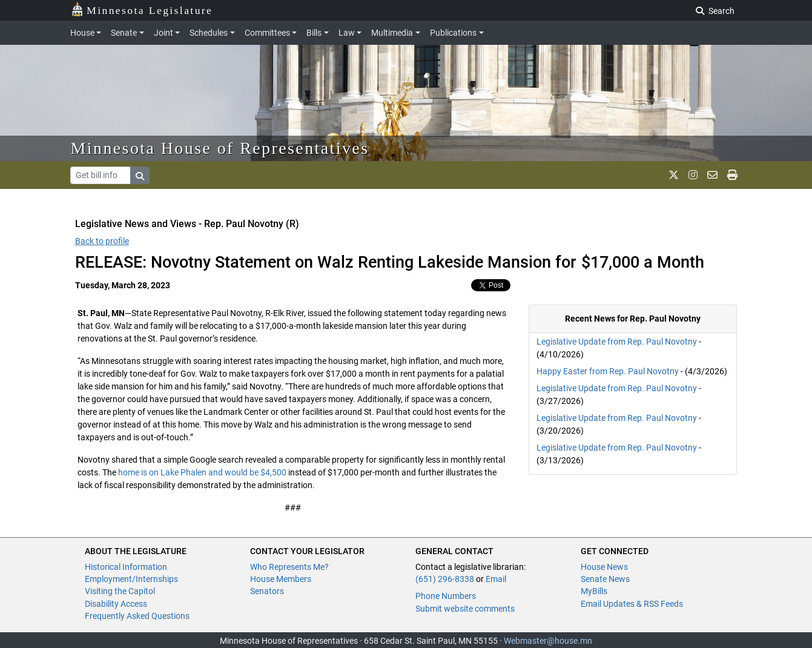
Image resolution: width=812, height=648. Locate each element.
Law (347, 33)
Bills (314, 33)
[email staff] (712, 175)
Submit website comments (465, 609)
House (82, 33)
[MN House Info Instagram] (693, 175)
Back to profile (102, 241)
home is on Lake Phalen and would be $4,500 (202, 472)
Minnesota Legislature (142, 9)
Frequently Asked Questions (137, 616)
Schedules (209, 33)
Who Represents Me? (289, 567)
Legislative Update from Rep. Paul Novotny (617, 342)
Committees (267, 33)
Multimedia (392, 33)
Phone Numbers (446, 596)
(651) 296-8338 (445, 579)
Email (496, 579)
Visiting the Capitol (120, 591)
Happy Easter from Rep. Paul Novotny (608, 371)
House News (604, 567)
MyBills (594, 591)
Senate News (605, 579)
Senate (124, 33)
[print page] (732, 175)
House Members (281, 579)
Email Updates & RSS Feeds (632, 604)
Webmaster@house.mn (548, 641)
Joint (163, 33)
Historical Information (126, 567)
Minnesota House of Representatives (220, 148)
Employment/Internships (131, 579)
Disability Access (116, 604)
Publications (453, 33)
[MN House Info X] (674, 175)
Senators (267, 591)
